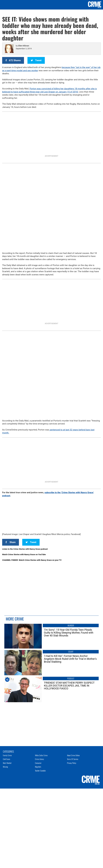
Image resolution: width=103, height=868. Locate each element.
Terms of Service (73, 759)
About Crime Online (73, 755)
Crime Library (39, 759)
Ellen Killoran (24, 46)
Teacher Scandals (40, 771)
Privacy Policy (72, 763)
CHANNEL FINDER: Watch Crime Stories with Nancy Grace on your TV (32, 560)
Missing (5, 767)
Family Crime (7, 755)
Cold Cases (7, 759)
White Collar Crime (41, 755)
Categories (8, 751)
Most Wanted (7, 763)
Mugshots (38, 767)
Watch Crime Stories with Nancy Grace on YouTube (24, 554)
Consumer (38, 763)
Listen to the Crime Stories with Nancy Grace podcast (25, 549)
